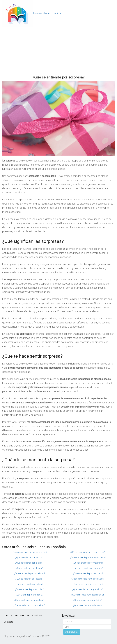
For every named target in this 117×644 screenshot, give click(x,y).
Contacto (8, 622)
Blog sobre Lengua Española (47, 13)
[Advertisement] (58, 49)
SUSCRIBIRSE (72, 632)
